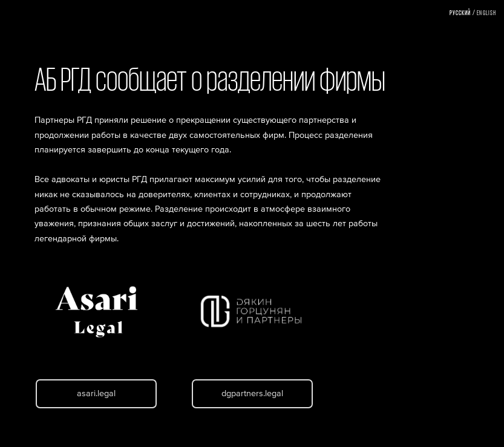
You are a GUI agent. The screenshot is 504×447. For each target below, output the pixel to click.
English (486, 12)
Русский (460, 12)
